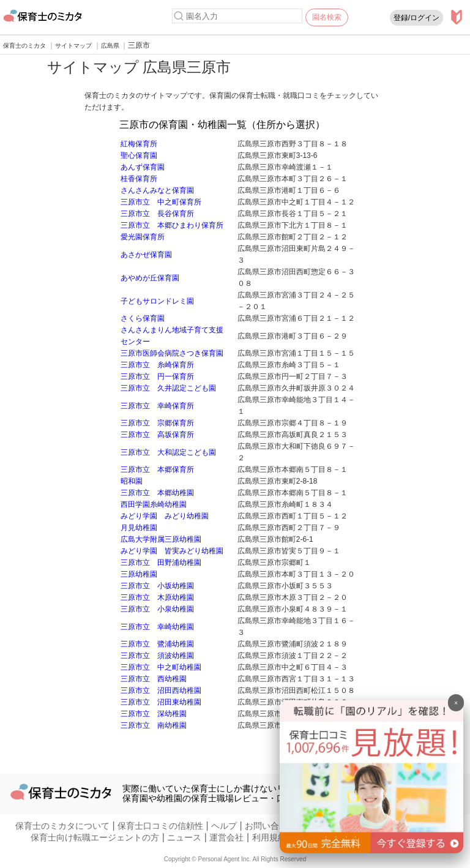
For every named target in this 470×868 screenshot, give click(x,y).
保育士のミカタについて (62, 826)
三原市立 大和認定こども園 (168, 452)
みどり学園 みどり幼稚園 (165, 516)
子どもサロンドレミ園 (157, 301)
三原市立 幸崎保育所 (157, 406)
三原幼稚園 (139, 574)
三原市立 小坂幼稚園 (157, 586)
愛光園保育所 (143, 237)
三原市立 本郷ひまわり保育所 (172, 225)
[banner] (371, 850)
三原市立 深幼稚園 (154, 714)
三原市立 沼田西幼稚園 (161, 690)
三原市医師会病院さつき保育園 (172, 353)
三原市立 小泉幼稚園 (157, 609)
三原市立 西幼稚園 (154, 679)
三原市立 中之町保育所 (161, 202)
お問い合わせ (270, 826)
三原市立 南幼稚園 (154, 725)
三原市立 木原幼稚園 (157, 597)
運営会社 (226, 837)
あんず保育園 (143, 167)
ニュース (184, 837)
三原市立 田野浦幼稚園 (161, 563)
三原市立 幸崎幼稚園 (157, 627)
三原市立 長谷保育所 (157, 214)
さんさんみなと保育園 (157, 190)
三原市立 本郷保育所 (157, 470)
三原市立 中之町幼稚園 (161, 667)
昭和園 (132, 481)
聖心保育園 (139, 155)
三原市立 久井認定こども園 (168, 388)
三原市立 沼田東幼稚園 (161, 702)
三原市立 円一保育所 (157, 376)
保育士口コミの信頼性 (160, 826)
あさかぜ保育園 (146, 255)
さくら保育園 (143, 318)
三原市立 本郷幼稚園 (157, 493)
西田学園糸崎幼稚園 (154, 504)
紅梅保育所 (139, 144)
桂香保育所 (139, 179)
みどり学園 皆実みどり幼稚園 (172, 551)
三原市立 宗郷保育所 (157, 423)
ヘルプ (224, 826)
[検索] (179, 16)
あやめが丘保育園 (150, 278)
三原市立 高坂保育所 (157, 435)
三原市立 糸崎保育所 (157, 365)
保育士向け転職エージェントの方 (95, 837)
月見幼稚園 (139, 528)
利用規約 (269, 837)
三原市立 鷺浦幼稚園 (157, 644)
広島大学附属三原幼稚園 (161, 539)
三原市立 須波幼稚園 (157, 656)
